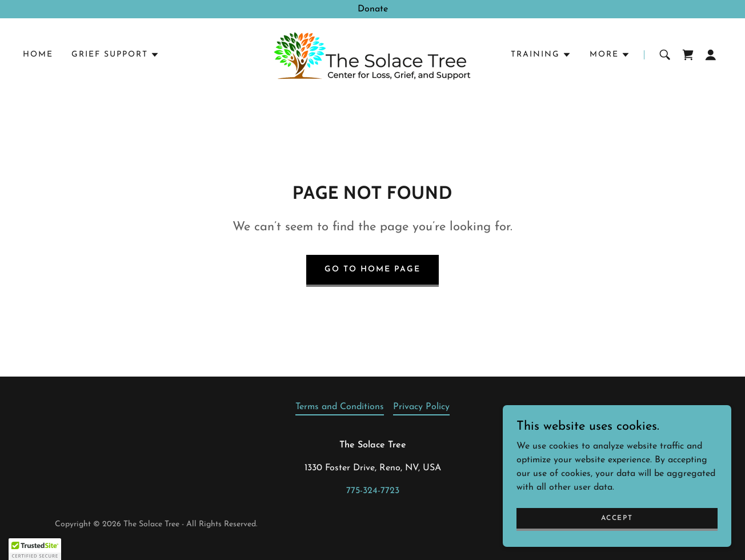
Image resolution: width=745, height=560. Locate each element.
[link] (372, 54)
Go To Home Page (372, 269)
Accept (617, 518)
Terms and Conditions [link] (340, 407)
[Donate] (372, 9)
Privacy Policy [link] (421, 407)
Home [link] (38, 55)
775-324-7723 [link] (373, 491)
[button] (115, 55)
